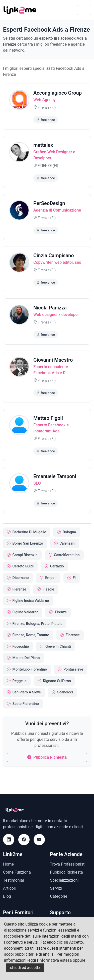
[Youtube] (39, 840)
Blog (7, 896)
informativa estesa (55, 960)
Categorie (59, 896)
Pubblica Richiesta (47, 757)
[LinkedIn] (9, 840)
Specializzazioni (64, 880)
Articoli (9, 888)
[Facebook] (24, 840)
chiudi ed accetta (25, 968)
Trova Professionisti (68, 864)
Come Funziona (17, 872)
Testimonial (13, 880)
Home (8, 864)
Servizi (56, 888)
